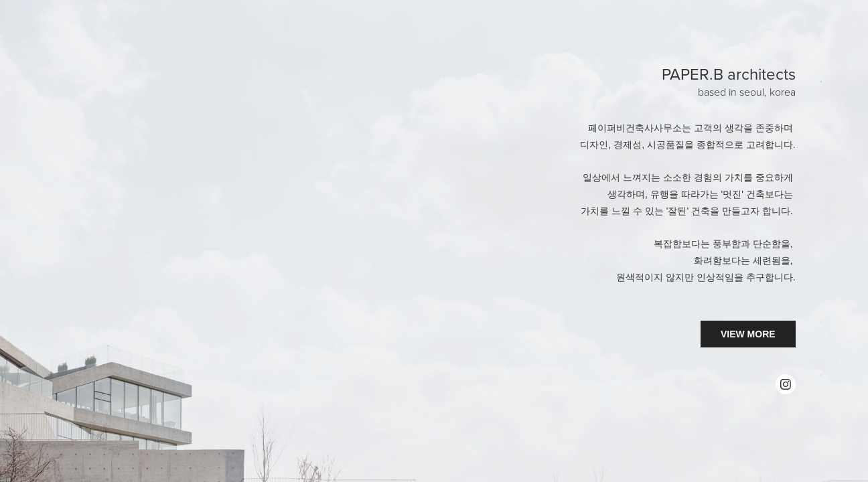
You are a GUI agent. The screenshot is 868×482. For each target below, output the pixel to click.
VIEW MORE (748, 334)
